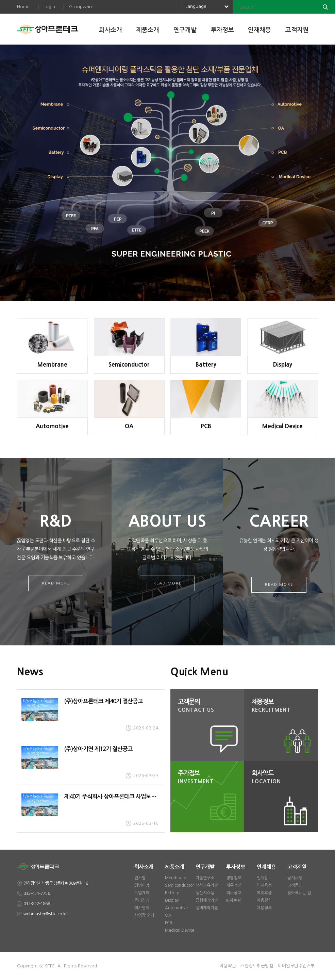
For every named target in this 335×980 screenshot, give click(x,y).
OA (168, 915)
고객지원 (297, 30)
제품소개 (148, 30)
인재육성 (264, 885)
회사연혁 (142, 908)
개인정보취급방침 (257, 966)
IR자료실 (233, 900)
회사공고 (234, 893)
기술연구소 (205, 878)
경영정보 (234, 878)
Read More (56, 583)
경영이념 (142, 885)
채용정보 (283, 706)
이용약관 (228, 966)
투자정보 (222, 30)
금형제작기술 (207, 900)
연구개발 (185, 30)
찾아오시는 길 (299, 893)
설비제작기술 (207, 908)
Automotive (176, 908)
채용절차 (264, 900)
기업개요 (142, 893)
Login (49, 7)
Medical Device (180, 930)
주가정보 (209, 778)
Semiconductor (179, 885)
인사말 (140, 878)
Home (23, 7)
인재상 (262, 878)
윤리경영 (142, 900)
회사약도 (283, 778)
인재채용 (259, 30)
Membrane (175, 878)
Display (172, 900)
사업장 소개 (144, 915)
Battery (172, 893)
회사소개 (111, 30)
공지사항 (295, 878)
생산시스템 (205, 893)
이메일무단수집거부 (296, 966)
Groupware (81, 7)
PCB (169, 923)
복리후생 (264, 893)
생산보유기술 (207, 885)
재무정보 (234, 885)
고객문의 (209, 706)
